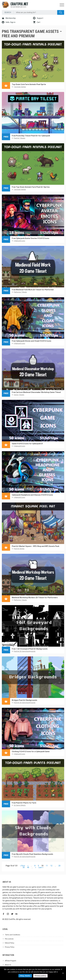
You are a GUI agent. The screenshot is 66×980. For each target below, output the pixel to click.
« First (23, 866)
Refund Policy (10, 943)
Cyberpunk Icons (19, 241)
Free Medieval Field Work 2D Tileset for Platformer (33, 290)
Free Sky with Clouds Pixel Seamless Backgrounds (32, 854)
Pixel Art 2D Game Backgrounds (25, 651)
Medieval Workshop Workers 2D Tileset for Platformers (35, 598)
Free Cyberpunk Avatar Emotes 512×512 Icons (31, 238)
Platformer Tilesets (20, 292)
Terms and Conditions (12, 935)
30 (24, 867)
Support (38, 18)
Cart (37, 22)
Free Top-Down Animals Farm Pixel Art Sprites (31, 187)
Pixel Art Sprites (19, 549)
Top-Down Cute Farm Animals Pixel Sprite (29, 84)
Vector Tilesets (19, 395)
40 (28, 867)
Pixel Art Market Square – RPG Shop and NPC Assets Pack (35, 546)
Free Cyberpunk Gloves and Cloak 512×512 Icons (32, 341)
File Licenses (9, 939)
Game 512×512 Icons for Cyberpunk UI (27, 444)
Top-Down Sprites (20, 87)
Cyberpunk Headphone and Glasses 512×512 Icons (32, 495)
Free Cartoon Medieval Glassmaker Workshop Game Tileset (36, 392)
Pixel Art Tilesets (20, 138)
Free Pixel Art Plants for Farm (24, 803)
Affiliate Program (11, 961)
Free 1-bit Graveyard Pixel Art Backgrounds (30, 649)
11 (47, 866)
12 (51, 866)
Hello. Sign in (9, 22)
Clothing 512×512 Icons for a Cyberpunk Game (31, 751)
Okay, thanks (25, 976)
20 (59, 866)
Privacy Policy (10, 947)
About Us (8, 965)
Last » (41, 867)
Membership (9, 18)
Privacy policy (40, 976)
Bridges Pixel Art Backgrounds (24, 700)
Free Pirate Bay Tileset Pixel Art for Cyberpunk (31, 136)
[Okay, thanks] (63, 973)
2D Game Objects (20, 805)
